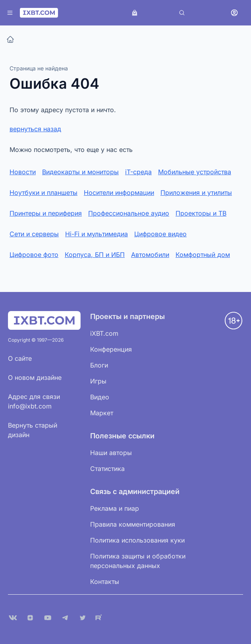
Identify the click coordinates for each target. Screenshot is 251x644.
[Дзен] (30, 618)
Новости (23, 172)
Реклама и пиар (115, 508)
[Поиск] (182, 13)
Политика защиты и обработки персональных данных (138, 561)
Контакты (105, 582)
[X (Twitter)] (83, 618)
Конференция (111, 349)
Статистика (107, 469)
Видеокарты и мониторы (80, 172)
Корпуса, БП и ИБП (95, 255)
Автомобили (150, 255)
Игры (98, 381)
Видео (100, 397)
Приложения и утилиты (196, 193)
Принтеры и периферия (46, 213)
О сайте (20, 358)
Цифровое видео (160, 234)
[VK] (13, 618)
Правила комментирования (133, 524)
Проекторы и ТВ (201, 213)
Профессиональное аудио (129, 213)
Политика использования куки (137, 540)
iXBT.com (104, 333)
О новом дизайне (35, 377)
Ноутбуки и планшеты (43, 193)
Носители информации (119, 193)
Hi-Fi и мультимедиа (97, 234)
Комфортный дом (203, 255)
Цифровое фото (34, 255)
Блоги (99, 365)
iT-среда (138, 172)
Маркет (102, 413)
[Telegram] (65, 618)
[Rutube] (100, 618)
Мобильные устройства (195, 172)
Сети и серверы (34, 234)
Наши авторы (111, 453)
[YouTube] (48, 618)
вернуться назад (35, 129)
